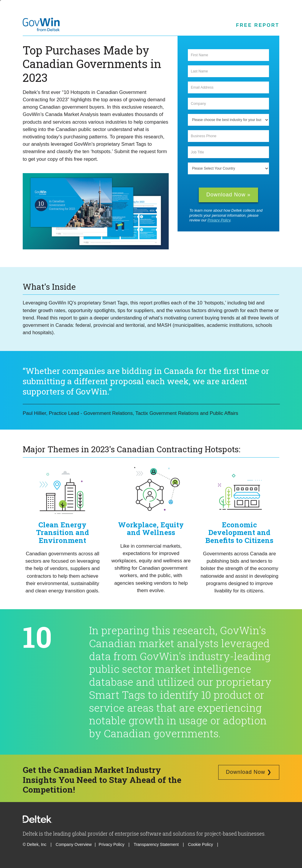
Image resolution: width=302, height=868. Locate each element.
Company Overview (74, 844)
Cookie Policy (201, 844)
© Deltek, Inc (35, 844)
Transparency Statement (156, 844)
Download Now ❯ (249, 772)
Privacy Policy (219, 220)
